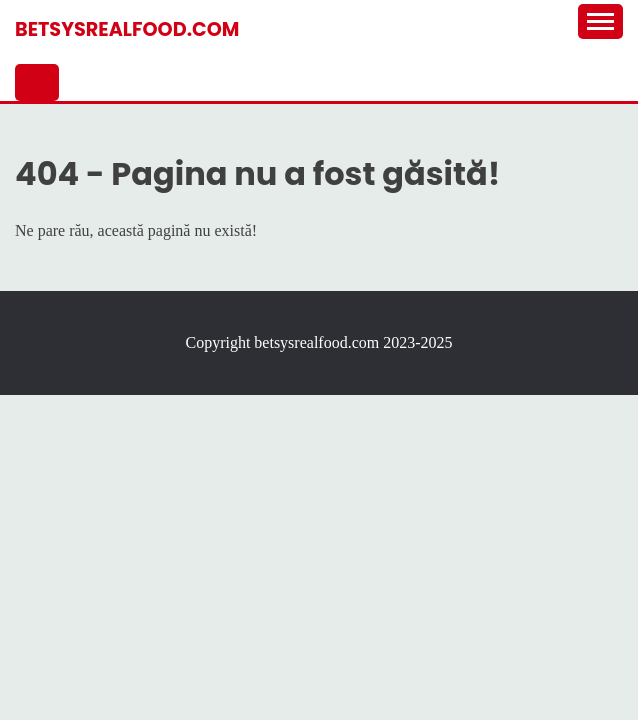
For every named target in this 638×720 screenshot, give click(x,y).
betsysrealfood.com (127, 29)
